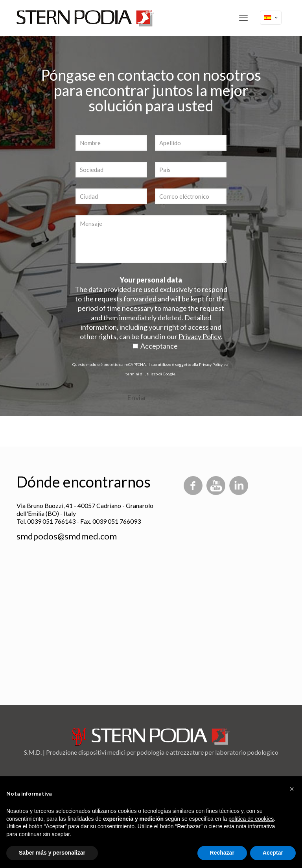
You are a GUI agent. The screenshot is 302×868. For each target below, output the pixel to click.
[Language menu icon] (271, 18)
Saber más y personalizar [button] (52, 853)
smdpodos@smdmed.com (67, 536)
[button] (292, 789)
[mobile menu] (243, 18)
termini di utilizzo (142, 374)
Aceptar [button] (273, 853)
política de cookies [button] (251, 819)
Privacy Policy (211, 364)
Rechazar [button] (222, 853)
